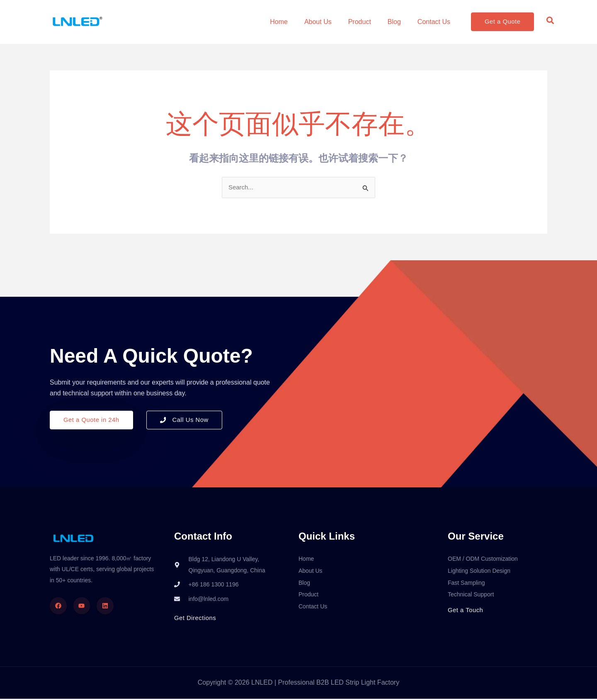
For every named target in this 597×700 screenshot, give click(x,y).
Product (360, 22)
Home (279, 22)
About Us (318, 22)
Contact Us (434, 22)
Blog (394, 22)
